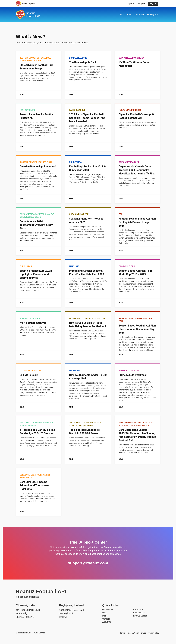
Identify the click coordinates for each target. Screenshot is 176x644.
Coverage (139, 15)
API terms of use (139, 633)
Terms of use (125, 633)
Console (106, 619)
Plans (129, 15)
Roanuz (35, 597)
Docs (121, 15)
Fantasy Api (152, 15)
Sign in (153, 4)
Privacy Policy (153, 633)
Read (22, 94)
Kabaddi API (139, 613)
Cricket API (138, 610)
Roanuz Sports (140, 616)
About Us (107, 622)
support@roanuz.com (88, 563)
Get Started (108, 610)
